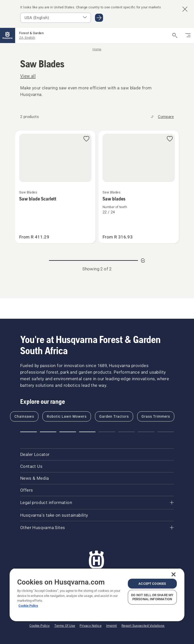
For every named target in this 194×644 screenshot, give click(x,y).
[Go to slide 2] (48, 432)
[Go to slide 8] (166, 432)
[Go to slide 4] (87, 432)
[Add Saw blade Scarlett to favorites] (86, 139)
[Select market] (56, 18)
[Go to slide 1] (29, 432)
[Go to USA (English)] (99, 18)
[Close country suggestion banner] (185, 9)
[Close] (174, 574)
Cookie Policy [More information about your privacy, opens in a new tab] (28, 606)
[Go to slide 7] (146, 432)
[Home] (8, 35)
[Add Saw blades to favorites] (170, 139)
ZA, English (27, 38)
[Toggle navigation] (188, 35)
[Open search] (175, 35)
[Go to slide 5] (107, 432)
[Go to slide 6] (127, 432)
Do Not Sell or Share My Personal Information (152, 597)
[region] (97, 595)
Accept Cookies (152, 584)
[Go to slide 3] (68, 432)
